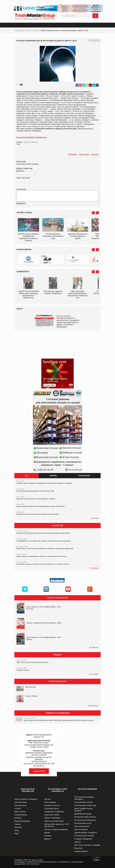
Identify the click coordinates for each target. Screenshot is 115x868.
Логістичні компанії (82, 826)
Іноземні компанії (81, 851)
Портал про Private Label (54, 821)
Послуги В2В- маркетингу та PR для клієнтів (57, 825)
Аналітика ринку (21, 802)
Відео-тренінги (20, 812)
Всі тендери (94, 674)
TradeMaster (19, 30)
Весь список (84, 154)
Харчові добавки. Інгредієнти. (86, 833)
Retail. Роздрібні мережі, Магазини (84, 810)
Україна (53, 476)
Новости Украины (32, 30)
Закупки (17, 824)
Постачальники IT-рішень (84, 836)
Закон (17, 830)
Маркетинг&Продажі (22, 821)
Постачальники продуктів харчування (84, 798)
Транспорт (78, 848)
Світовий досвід (21, 815)
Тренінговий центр (51, 809)
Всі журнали (94, 647)
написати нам (39, 771)
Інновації (18, 818)
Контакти (48, 836)
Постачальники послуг (83, 823)
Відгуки (47, 833)
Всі (26, 476)
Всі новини (94, 568)
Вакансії (47, 839)
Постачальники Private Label (85, 805)
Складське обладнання (83, 839)
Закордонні (84, 476)
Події (16, 833)
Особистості (23, 271)
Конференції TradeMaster (54, 812)
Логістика (18, 827)
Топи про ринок (20, 805)
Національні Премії (52, 815)
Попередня (73, 154)
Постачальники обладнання (85, 820)
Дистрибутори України (83, 814)
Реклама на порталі (52, 805)
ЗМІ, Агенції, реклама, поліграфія (87, 845)
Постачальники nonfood (83, 802)
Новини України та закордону (26, 799)
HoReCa (78, 842)
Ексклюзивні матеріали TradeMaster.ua (31, 137)
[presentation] (35, 207)
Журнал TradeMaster (52, 818)
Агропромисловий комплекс (85, 817)
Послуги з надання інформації (56, 829)
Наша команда (50, 802)
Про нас (47, 799)
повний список (93, 706)
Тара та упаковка (81, 829)
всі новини (94, 518)
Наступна (95, 154)
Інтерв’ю (18, 809)
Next (97, 213)
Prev (93, 213)
